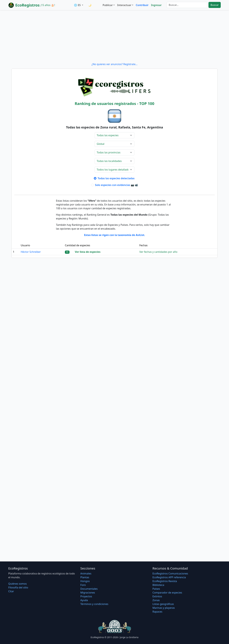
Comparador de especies (167, 593)
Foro (83, 585)
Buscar (215, 5)
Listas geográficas (163, 604)
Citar (11, 591)
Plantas (85, 577)
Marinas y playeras (164, 608)
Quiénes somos (17, 584)
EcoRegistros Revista (165, 581)
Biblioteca (158, 585)
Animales (86, 574)
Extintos (157, 596)
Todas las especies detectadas (116, 178)
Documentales (89, 589)
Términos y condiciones (94, 604)
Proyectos (86, 596)
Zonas (156, 600)
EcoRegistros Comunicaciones (170, 574)
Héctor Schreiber (31, 252)
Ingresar (156, 5)
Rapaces (157, 612)
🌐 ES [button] (78, 5)
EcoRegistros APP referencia (169, 577)
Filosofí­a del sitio (18, 587)
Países (156, 589)
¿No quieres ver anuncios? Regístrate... (114, 64)
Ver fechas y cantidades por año (158, 252)
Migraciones (88, 593)
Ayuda (84, 600)
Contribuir (142, 5)
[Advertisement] (114, 36)
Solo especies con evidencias (116, 185)
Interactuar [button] (124, 5)
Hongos (85, 581)
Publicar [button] (108, 5)
